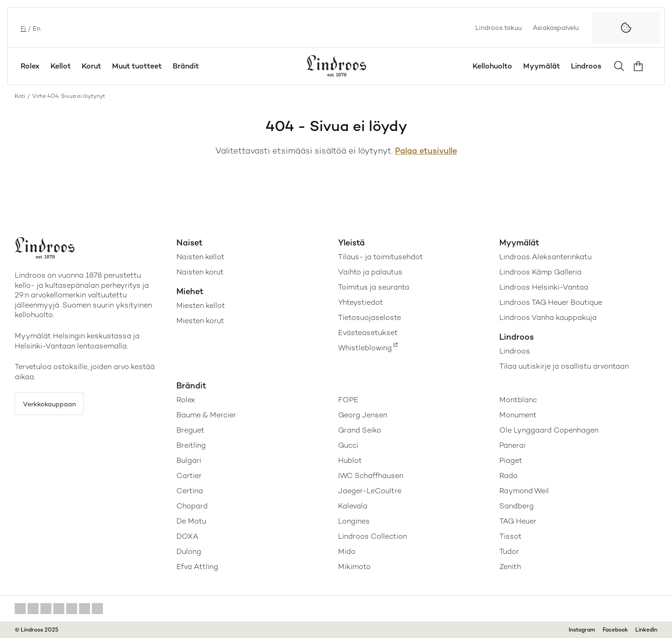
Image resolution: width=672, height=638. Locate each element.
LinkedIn (646, 630)
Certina (190, 491)
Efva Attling (197, 567)
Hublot (350, 460)
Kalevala (353, 506)
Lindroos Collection (373, 536)
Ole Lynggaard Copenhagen (549, 430)
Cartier (189, 476)
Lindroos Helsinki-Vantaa (544, 287)
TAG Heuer (518, 521)
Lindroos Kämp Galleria (540, 272)
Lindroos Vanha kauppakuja (548, 317)
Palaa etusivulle (426, 151)
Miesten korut (200, 321)
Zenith (510, 567)
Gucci (348, 445)
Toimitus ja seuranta (374, 287)
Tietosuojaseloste (370, 317)
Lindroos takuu (499, 28)
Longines (354, 521)
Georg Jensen (363, 415)
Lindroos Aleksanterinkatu (545, 257)
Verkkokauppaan (56, 406)
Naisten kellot (200, 257)
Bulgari (189, 460)
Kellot (61, 66)
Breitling (191, 445)
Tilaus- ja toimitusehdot (381, 257)
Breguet (190, 430)
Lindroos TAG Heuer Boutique (551, 302)
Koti (20, 96)
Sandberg (517, 506)
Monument (518, 415)
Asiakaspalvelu (556, 28)
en (36, 28)
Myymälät (542, 66)
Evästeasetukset (368, 333)
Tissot (511, 536)
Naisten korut (200, 272)
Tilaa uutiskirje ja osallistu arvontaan (564, 366)
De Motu (191, 521)
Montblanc (518, 400)
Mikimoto (354, 567)
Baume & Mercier (206, 415)
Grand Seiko (360, 430)
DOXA (187, 536)
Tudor (509, 551)
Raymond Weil (524, 491)
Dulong (189, 551)
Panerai (512, 445)
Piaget (511, 460)
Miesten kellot (201, 305)
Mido (347, 551)
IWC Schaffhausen (371, 476)
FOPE (348, 400)
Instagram (582, 630)
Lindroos (586, 66)
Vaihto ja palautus (370, 272)
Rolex (30, 66)
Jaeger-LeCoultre (370, 491)
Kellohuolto (492, 66)
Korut (91, 66)
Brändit (186, 66)
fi (23, 28)
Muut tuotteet (137, 66)
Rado (508, 476)
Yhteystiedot (361, 302)
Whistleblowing (365, 348)
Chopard (192, 506)
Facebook (615, 630)
